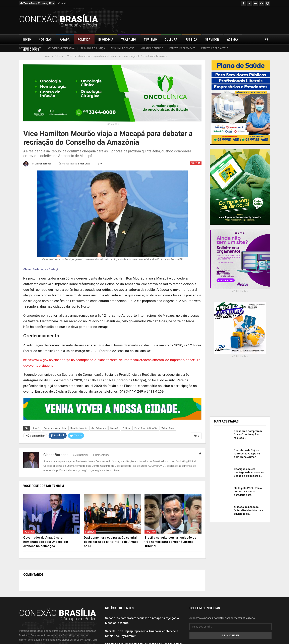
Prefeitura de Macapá (182, 48)
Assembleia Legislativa (61, 48)
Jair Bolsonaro (99, 428)
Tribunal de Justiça (93, 48)
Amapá (65, 40)
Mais (249, 40)
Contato (63, 3)
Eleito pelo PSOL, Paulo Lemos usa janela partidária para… (248, 491)
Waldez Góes (168, 428)
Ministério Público (152, 48)
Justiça (191, 40)
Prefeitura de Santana (215, 48)
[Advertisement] (197, 20)
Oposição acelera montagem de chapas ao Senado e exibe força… (249, 472)
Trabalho (129, 40)
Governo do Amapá (30, 48)
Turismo (150, 40)
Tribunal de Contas (123, 48)
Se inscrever (231, 635)
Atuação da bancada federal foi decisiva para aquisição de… (248, 510)
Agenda (233, 40)
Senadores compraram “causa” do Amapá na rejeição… (248, 434)
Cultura (171, 40)
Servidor (212, 40)
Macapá (114, 428)
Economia (106, 40)
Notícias (45, 40)
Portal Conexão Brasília (146, 428)
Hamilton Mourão (79, 428)
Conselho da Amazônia (55, 428)
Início (27, 40)
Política (84, 40)
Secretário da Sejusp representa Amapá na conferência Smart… (247, 454)
